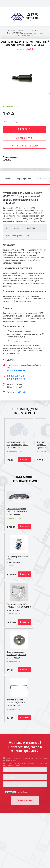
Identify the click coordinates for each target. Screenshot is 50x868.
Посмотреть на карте (16, 370)
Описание (7, 179)
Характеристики (24, 179)
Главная (12, 30)
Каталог (22, 30)
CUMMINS (34, 30)
